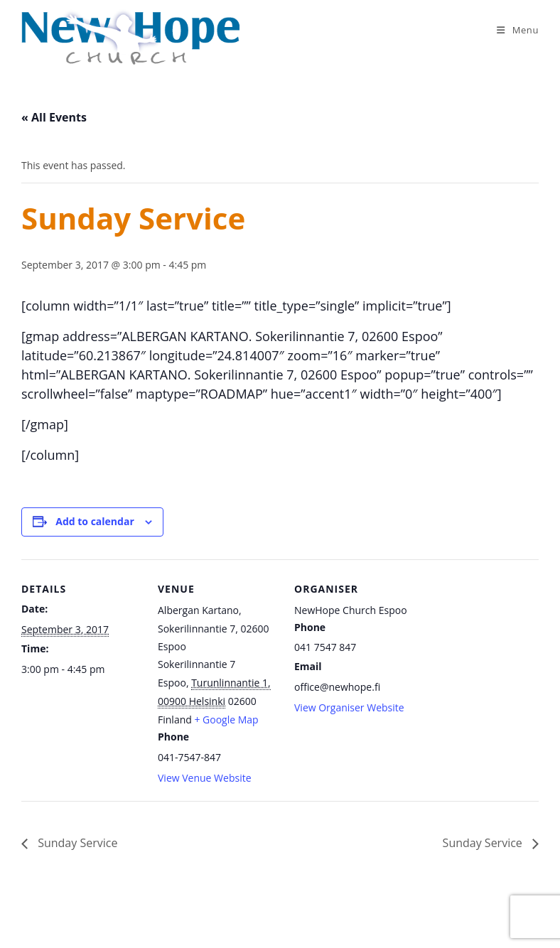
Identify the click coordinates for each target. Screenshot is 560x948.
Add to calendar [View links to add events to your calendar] (95, 521)
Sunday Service (76, 843)
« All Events (54, 117)
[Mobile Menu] (518, 30)
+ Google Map (226, 720)
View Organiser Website (349, 707)
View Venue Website (205, 778)
